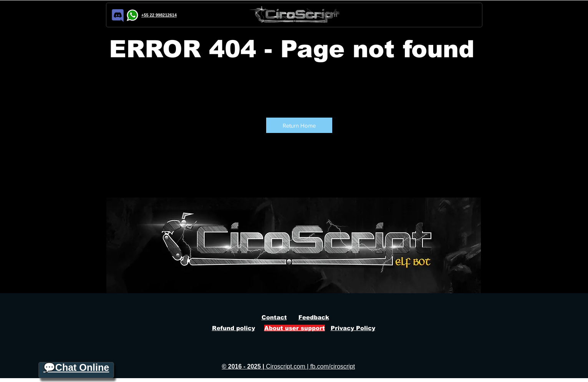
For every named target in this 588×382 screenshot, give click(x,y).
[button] (299, 125)
